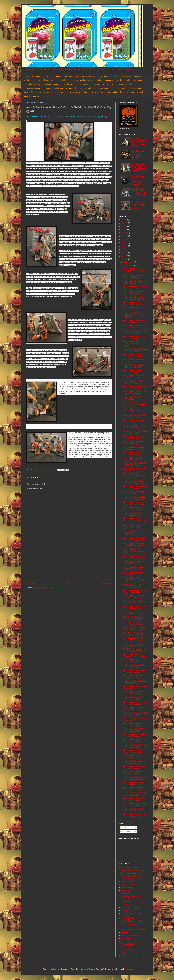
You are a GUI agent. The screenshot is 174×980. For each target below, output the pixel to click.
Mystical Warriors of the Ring (132, 921)
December (128, 262)
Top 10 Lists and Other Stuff (131, 76)
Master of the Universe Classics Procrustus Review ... (135, 719)
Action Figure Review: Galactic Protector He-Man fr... (135, 810)
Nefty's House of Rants (130, 924)
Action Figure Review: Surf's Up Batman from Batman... (135, 293)
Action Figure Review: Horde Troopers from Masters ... (134, 783)
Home (26, 76)
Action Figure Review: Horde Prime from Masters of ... (134, 789)
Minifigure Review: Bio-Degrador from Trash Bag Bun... (135, 432)
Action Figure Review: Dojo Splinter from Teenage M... (134, 545)
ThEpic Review (127, 950)
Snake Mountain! (124, 80)
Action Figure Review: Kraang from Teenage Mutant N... (134, 539)
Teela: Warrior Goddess (33, 88)
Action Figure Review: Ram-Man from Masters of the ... (135, 714)
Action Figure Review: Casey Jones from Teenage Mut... (134, 557)
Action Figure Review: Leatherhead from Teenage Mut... (134, 533)
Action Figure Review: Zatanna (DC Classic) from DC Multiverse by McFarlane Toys (139, 167)
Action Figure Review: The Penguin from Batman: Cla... (135, 303)
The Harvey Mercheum (130, 944)
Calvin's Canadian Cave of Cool (133, 876)
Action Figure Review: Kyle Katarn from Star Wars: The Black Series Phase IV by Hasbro (139, 142)
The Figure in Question (130, 941)
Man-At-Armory (108, 84)
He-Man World (127, 899)
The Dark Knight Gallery (83, 80)
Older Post (107, 584)
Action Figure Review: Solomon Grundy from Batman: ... (135, 382)
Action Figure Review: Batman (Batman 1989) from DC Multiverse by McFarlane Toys (139, 180)
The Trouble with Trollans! (137, 92)
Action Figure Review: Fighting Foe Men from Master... (135, 815)
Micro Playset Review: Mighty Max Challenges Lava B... (134, 634)
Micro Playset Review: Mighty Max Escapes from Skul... (134, 639)
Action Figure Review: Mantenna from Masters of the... (135, 746)
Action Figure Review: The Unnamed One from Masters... (136, 655)
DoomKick (125, 890)
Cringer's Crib (71, 88)
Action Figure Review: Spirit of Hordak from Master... (135, 677)
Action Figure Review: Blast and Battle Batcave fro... (135, 282)
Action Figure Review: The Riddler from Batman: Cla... (134, 298)
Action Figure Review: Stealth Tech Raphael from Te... (134, 437)
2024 (124, 226)
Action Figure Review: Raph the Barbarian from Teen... (135, 493)
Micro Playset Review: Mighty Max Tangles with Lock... (134, 623)
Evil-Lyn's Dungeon (102, 88)
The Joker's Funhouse (52, 84)
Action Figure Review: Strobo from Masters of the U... (134, 671)
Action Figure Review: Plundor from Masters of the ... (135, 725)
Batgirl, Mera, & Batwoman (131, 873)
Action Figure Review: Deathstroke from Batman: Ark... (134, 344)
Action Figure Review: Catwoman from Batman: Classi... (134, 315)
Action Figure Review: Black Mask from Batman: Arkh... (134, 355)
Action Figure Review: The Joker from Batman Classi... (135, 309)
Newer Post (31, 584)
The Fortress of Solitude (79, 92)
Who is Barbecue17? (64, 76)
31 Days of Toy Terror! (109, 76)
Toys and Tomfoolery (129, 956)
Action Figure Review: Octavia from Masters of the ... (135, 730)
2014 (124, 259)
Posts (124, 827)
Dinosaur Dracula (128, 887)
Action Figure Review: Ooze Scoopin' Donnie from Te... (134, 509)
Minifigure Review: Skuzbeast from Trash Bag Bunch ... (134, 427)
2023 (124, 230)
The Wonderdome (135, 88)
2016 (124, 253)
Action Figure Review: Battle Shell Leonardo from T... (134, 573)
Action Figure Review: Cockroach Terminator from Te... (134, 551)
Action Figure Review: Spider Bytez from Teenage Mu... (134, 459)
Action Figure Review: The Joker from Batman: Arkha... (135, 332)
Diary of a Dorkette (128, 885)
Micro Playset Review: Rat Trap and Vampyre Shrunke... (135, 613)
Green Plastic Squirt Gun (131, 896)
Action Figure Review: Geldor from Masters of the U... (134, 805)
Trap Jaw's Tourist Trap (54, 88)
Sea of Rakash (86, 88)
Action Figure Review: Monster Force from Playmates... (135, 607)
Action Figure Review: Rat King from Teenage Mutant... (135, 487)
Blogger (129, 969)
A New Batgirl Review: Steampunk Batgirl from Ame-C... (135, 404)
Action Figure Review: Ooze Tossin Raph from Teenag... (134, 503)
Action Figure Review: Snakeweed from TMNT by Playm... (134, 476)
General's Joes (127, 893)
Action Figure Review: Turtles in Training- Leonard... (135, 514)
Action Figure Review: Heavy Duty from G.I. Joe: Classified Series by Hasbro (139, 205)
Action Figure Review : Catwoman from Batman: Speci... (134, 270)
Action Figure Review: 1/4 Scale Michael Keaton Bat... (135, 393)
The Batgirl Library (63, 80)
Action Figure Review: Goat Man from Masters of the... (135, 794)
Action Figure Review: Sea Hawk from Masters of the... (136, 698)
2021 (124, 236)
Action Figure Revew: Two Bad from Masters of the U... (135, 661)
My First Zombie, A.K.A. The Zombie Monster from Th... (134, 586)
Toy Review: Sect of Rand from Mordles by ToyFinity (135, 602)
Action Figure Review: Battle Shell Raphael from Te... (134, 568)
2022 (124, 233)
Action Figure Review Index (42, 76)
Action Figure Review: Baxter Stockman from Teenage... (134, 563)
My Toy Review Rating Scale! (86, 76)
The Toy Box (126, 947)
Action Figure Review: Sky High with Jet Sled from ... (135, 687)
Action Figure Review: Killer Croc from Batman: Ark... (136, 327)
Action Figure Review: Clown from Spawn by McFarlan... (134, 421)
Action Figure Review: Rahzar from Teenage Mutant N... (134, 498)
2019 (124, 243)
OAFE (123, 927)
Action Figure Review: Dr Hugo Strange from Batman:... (135, 387)
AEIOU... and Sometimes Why (133, 870)
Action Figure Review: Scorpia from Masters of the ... (135, 703)
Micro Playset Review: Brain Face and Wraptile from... (134, 618)
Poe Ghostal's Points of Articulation (134, 930)
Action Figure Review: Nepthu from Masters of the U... (134, 735)
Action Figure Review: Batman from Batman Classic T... (135, 321)
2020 (124, 239)
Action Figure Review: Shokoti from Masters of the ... (135, 693)
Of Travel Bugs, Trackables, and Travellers (108, 92)
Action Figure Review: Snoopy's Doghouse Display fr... (135, 591)
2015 (124, 256)
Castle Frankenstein (32, 96)
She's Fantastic (127, 938)
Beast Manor (138, 80)
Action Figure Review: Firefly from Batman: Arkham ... (134, 337)
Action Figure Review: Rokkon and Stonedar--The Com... (135, 709)
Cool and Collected (128, 879)
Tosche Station (69, 84)
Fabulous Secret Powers (105, 80)
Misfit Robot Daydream (130, 918)
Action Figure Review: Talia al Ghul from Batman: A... (134, 377)
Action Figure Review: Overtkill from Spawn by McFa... (135, 416)
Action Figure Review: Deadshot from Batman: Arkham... (135, 350)
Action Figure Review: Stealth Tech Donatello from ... (134, 453)
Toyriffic (124, 953)
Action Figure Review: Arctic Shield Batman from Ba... (134, 398)
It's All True (125, 905)
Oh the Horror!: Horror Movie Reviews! (39, 80)
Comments (126, 832)
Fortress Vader (61, 92)
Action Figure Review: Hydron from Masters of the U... (134, 778)
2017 (124, 249)
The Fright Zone (119, 88)
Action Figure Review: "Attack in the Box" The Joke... (135, 287)
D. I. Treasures (127, 882)
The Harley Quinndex (32, 84)
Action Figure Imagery (129, 867)
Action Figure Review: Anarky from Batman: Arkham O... (134, 371)
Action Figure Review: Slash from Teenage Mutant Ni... (134, 482)
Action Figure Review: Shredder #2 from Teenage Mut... (135, 469)
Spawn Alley (29, 92)
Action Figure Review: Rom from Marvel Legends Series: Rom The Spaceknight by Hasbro (139, 193)
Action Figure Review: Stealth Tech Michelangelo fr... (134, 443)
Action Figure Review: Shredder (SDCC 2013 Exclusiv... (135, 464)
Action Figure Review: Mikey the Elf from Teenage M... (135, 527)
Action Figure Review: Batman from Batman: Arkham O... (135, 361)
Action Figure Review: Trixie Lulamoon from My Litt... (134, 597)
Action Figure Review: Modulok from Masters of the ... (135, 741)
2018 (124, 246)
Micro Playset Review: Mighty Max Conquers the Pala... (134, 645)
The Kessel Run (84, 84)
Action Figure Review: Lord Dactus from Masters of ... (134, 751)
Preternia (125, 932)
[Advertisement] (69, 562)
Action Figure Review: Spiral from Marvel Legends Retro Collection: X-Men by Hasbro (139, 155)
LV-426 (97, 84)
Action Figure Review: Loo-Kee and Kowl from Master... (135, 757)
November (128, 265)
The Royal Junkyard (44, 92)
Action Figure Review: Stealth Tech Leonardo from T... (134, 448)
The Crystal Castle (125, 84)
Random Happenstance (130, 935)
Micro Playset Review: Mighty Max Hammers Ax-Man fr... (134, 629)
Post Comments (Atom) (45, 588)
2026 (124, 220)
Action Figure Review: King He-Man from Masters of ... (135, 762)
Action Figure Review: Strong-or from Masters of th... (135, 666)
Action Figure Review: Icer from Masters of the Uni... (135, 773)
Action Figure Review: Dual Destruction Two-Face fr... (134, 277)
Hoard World (126, 902)
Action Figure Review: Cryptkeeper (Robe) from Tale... (134, 580)
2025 (124, 223)
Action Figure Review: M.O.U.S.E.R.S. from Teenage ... (135, 520)
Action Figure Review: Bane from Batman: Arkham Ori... (136, 366)
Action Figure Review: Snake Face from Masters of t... (134, 682)
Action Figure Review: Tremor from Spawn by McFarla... (134, 411)
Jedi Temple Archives (129, 907)
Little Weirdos (126, 910)
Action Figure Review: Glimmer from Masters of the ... (135, 799)
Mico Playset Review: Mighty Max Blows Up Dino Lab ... (134, 650)
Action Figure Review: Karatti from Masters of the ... (134, 767)
